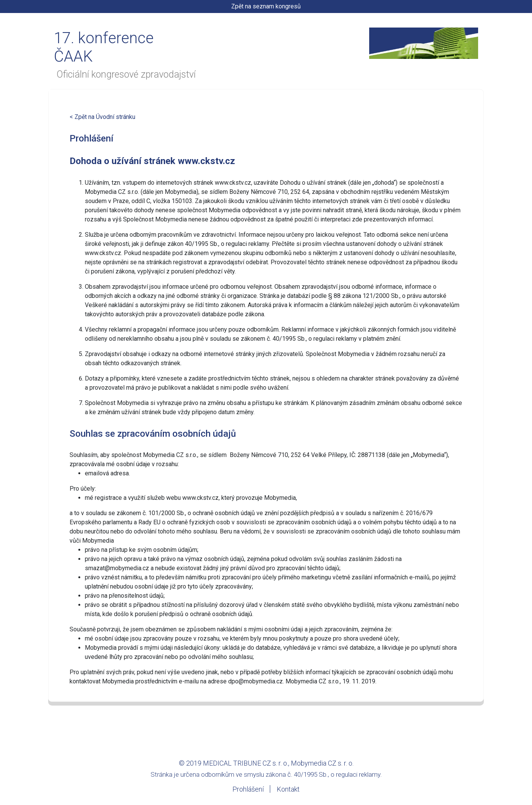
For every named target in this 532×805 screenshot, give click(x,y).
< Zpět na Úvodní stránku (102, 117)
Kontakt (288, 789)
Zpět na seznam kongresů (266, 6)
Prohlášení (248, 789)
